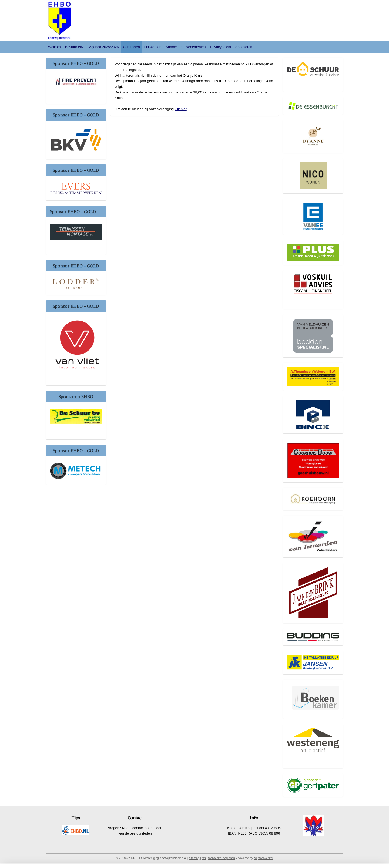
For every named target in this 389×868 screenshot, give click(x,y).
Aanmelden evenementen (186, 47)
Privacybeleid (221, 47)
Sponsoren (244, 47)
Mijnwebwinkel (264, 858)
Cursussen (132, 47)
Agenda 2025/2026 (104, 47)
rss (204, 858)
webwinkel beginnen (222, 858)
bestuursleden (141, 833)
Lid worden (153, 47)
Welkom (54, 47)
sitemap (194, 858)
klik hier (181, 109)
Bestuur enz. (75, 47)
